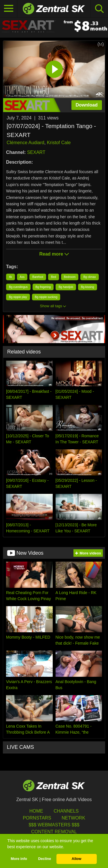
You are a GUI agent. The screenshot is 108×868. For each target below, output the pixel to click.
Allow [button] (77, 859)
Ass (22, 277)
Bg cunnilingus (18, 287)
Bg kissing (88, 287)
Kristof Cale (59, 143)
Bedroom (70, 277)
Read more (54, 254)
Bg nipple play (18, 297)
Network (73, 818)
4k (11, 277)
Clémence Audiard (25, 143)
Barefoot (38, 277)
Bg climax (89, 277)
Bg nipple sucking (46, 297)
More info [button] (19, 859)
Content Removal (54, 832)
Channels (66, 811)
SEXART (36, 152)
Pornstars (37, 818)
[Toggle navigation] (9, 9)
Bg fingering (43, 287)
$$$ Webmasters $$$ (54, 825)
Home (36, 811)
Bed (54, 277)
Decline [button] (44, 859)
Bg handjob (66, 287)
